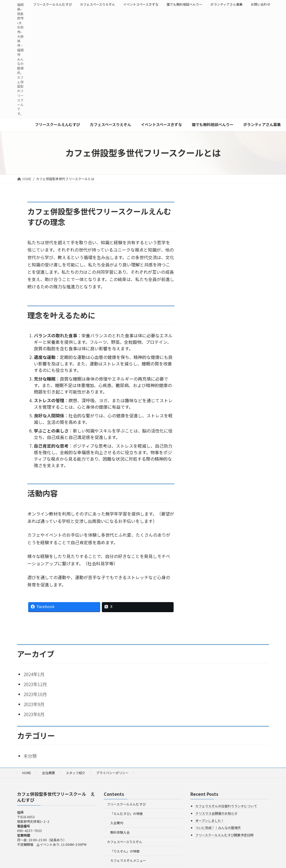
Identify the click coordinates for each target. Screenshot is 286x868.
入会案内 (117, 823)
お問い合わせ (261, 4)
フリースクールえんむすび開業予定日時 (224, 835)
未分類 (30, 756)
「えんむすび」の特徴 (126, 813)
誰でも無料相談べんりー (184, 4)
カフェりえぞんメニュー (128, 860)
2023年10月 (35, 694)
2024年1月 (34, 674)
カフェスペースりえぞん (97, 4)
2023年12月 (35, 684)
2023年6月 (34, 714)
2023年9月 (34, 704)
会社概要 (48, 773)
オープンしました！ (210, 820)
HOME (27, 773)
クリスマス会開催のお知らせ (216, 813)
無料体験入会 (120, 832)
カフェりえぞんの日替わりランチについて (226, 806)
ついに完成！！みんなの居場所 (218, 828)
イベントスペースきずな (141, 4)
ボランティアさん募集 (227, 4)
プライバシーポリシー (112, 773)
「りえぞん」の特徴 (125, 851)
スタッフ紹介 (76, 773)
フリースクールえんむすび (52, 4)
